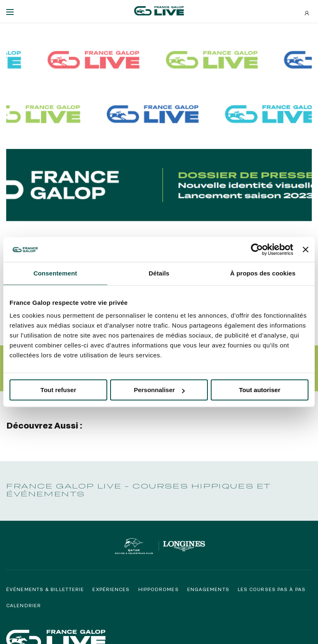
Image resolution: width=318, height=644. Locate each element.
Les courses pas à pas (272, 589)
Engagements (208, 589)
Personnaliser (159, 390)
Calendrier (24, 605)
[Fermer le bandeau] (306, 249)
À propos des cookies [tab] (263, 273)
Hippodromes (159, 589)
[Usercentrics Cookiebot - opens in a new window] (257, 249)
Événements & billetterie (45, 589)
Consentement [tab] (55, 273)
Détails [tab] (159, 273)
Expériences (111, 589)
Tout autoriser (260, 390)
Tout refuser (58, 390)
